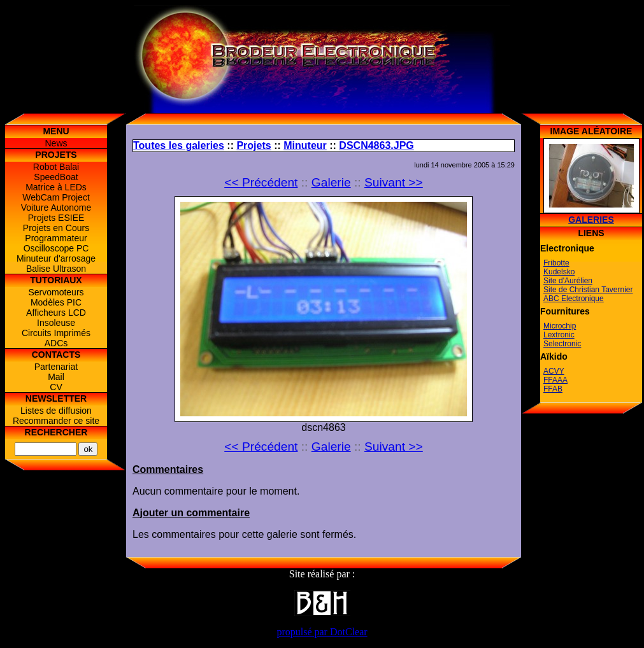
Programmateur (56, 238)
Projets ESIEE (56, 218)
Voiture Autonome (56, 208)
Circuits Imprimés (56, 333)
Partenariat (56, 367)
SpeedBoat (56, 177)
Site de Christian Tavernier (588, 290)
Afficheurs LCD (56, 313)
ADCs (56, 343)
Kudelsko (559, 272)
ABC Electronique (574, 299)
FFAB (553, 389)
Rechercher (56, 432)
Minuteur (305, 145)
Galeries (591, 220)
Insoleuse (56, 323)
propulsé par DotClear (322, 632)
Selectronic (562, 344)
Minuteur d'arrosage (56, 258)
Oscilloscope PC (56, 248)
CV (56, 387)
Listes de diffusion (56, 411)
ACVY (554, 371)
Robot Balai (56, 167)
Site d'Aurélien (568, 281)
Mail (56, 377)
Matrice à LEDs (56, 187)
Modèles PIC (56, 302)
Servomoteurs (56, 292)
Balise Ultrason (56, 269)
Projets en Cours (56, 228)
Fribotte (556, 263)
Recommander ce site (56, 421)
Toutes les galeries (179, 145)
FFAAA (555, 380)
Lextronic (559, 335)
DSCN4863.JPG (376, 145)
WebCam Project (56, 197)
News (56, 143)
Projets (254, 145)
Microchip (560, 326)
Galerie (331, 182)
